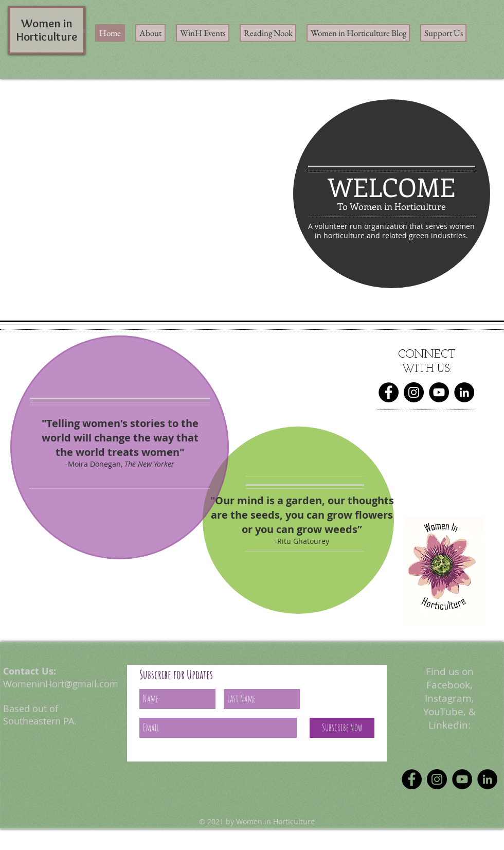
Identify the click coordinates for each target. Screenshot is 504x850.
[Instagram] (414, 392)
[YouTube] (439, 392)
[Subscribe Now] (342, 728)
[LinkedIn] (464, 392)
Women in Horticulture (47, 30)
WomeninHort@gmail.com (61, 684)
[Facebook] (389, 392)
